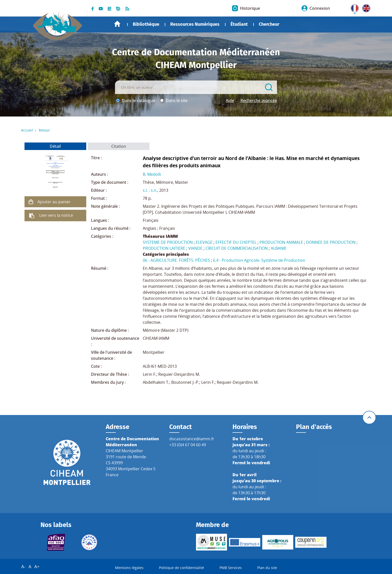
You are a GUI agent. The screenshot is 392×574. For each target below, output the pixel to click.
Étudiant (239, 24)
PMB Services (231, 568)
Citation (119, 146)
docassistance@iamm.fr (192, 439)
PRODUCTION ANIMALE (281, 242)
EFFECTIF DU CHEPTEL (236, 242)
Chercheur (269, 24)
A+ (37, 566)
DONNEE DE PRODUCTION (331, 242)
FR (353, 7)
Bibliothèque (146, 24)
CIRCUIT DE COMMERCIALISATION (237, 248)
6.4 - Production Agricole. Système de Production (259, 260)
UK (365, 7)
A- (23, 566)
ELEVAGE (204, 242)
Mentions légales (129, 568)
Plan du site (267, 568)
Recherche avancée (259, 100)
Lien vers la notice (56, 215)
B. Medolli (152, 174)
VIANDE (195, 248)
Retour (44, 130)
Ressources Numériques (195, 24)
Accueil (117, 24)
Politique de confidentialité (181, 568)
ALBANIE (279, 248)
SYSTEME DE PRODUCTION (168, 242)
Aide (230, 100)
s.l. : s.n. (150, 190)
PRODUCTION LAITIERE (164, 248)
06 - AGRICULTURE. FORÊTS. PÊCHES (176, 260)
